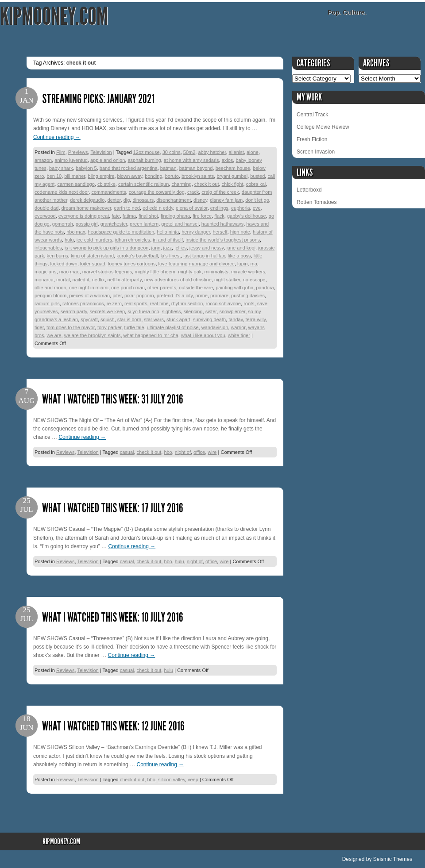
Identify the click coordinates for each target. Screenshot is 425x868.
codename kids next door (62, 192)
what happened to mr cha (151, 335)
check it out (207, 184)
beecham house (233, 168)
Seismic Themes (393, 859)
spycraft (89, 319)
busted (257, 176)
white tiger (239, 335)
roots (249, 303)
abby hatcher (212, 152)
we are (54, 335)
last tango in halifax (204, 256)
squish (108, 319)
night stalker (227, 280)
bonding (153, 176)
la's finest (171, 256)
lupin (242, 264)
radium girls (47, 303)
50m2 (189, 152)
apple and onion (108, 160)
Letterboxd (309, 190)
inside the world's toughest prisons (223, 240)
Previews (78, 152)
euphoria (241, 208)
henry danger (196, 232)
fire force (202, 216)
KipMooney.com (54, 17)
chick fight (233, 184)
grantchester (114, 224)
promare (219, 296)
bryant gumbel (232, 176)
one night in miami (89, 288)
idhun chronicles (133, 240)
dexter (114, 200)
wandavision (215, 327)
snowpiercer (232, 311)
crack (193, 192)
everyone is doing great (84, 216)
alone (253, 152)
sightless (172, 311)
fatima (129, 216)
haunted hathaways (222, 224)
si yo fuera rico (143, 311)
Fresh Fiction (312, 139)
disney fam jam (226, 200)
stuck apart (178, 319)
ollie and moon (50, 288)
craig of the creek (220, 192)
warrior (238, 327)
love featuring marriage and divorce (197, 264)
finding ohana (175, 216)
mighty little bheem (155, 272)
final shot (148, 216)
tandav (236, 319)
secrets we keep (107, 311)
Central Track (312, 115)
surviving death (209, 319)
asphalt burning (144, 160)
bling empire (101, 176)
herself (220, 232)
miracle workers (248, 272)
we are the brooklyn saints (93, 335)
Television (101, 152)
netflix (99, 280)
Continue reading (57, 137)
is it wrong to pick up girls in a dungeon (107, 248)
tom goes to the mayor (71, 327)
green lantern (144, 224)
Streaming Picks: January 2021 (98, 99)
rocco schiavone (224, 303)
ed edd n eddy (158, 208)
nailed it (81, 280)
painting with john (234, 288)
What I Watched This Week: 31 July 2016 (112, 399)
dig (127, 200)
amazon (43, 160)
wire (212, 452)
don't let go (257, 200)
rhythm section (187, 303)
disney (200, 200)
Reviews (66, 452)
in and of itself (168, 240)
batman (168, 168)
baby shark (61, 168)
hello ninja (168, 232)
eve (257, 208)
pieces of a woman (89, 296)
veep (193, 780)
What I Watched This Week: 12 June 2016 (113, 726)
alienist (236, 152)
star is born (129, 319)
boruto (172, 176)
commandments (108, 192)
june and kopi (241, 248)
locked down (64, 264)
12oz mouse (147, 152)
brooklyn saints (198, 176)
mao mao (70, 272)
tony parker (109, 327)
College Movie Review (323, 127)
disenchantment (174, 200)
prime (201, 296)
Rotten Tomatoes (317, 202)
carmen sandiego (76, 184)
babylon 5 (86, 168)
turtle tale (134, 327)
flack (219, 216)
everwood (45, 216)
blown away (130, 176)
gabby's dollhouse (247, 216)
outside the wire (196, 288)
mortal (63, 280)
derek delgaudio (87, 200)
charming (181, 184)
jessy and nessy (207, 248)
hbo (168, 452)
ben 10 (54, 176)
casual (127, 452)
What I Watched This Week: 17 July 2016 (112, 508)
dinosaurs (143, 200)
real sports (136, 303)
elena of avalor (192, 208)
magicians (46, 272)
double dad (46, 208)
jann (156, 248)
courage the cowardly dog (157, 192)
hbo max (76, 232)
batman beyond (196, 168)
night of (183, 452)
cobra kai (256, 184)
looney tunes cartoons (132, 264)
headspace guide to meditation (121, 232)
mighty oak (190, 272)
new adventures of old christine (178, 280)
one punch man (128, 288)
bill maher (75, 176)
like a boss (240, 256)
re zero (114, 303)
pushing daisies (248, 296)
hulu (69, 240)
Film (61, 152)
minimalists (216, 272)
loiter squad (93, 264)
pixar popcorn (139, 296)
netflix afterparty (125, 280)
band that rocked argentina (129, 168)
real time (159, 303)
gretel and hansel (180, 224)
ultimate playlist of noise (173, 327)
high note (240, 232)
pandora (265, 288)
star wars (154, 319)
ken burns (58, 256)
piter (117, 296)
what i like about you (203, 335)
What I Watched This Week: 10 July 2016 (112, 617)
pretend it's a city (175, 296)
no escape (254, 280)
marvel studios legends (107, 272)
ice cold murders (95, 240)
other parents (162, 288)
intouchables (48, 248)
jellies (181, 248)
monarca (44, 280)
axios (228, 160)
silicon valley (172, 780)
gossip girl (87, 224)
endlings (219, 208)
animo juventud (71, 160)
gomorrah (63, 224)
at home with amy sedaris (191, 160)
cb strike (106, 184)
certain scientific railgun (143, 184)
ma (253, 264)
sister (211, 311)
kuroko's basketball (137, 256)
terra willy (256, 319)
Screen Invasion (316, 152)
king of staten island (92, 256)
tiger (39, 327)
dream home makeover (87, 208)
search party (74, 311)
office (199, 452)
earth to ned (127, 208)
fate (116, 216)
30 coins (172, 152)
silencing (193, 311)
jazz (168, 248)
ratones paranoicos (83, 303)
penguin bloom (50, 296)
